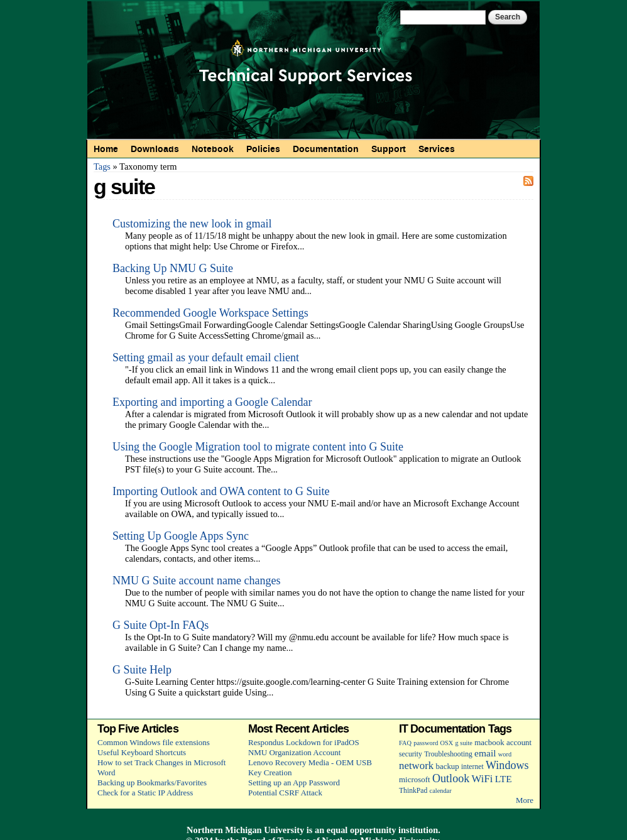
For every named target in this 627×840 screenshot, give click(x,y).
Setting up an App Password (294, 783)
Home (106, 149)
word (505, 754)
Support (389, 149)
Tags (102, 166)
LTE (504, 779)
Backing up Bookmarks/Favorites (152, 783)
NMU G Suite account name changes (196, 581)
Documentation (326, 149)
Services (437, 149)
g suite (464, 743)
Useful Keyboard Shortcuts (142, 752)
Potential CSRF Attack (285, 793)
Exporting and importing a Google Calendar (212, 402)
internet (472, 767)
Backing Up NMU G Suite (173, 268)
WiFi (483, 779)
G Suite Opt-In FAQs (161, 625)
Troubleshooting (448, 754)
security (411, 754)
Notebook (213, 149)
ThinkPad (413, 791)
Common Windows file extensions (154, 742)
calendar (441, 791)
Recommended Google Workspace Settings (210, 313)
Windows (507, 765)
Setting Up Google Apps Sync (181, 536)
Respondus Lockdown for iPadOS (304, 742)
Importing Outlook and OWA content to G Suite (221, 491)
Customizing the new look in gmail (192, 224)
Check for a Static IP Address (145, 793)
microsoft (415, 779)
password (426, 743)
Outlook (451, 778)
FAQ (405, 743)
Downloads (155, 149)
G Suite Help (142, 670)
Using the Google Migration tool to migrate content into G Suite (258, 447)
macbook (489, 742)
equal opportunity (362, 830)
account (519, 742)
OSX (447, 743)
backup (447, 766)
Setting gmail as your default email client (206, 357)
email (485, 753)
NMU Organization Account (294, 752)
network (416, 766)
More (525, 800)
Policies (263, 149)
